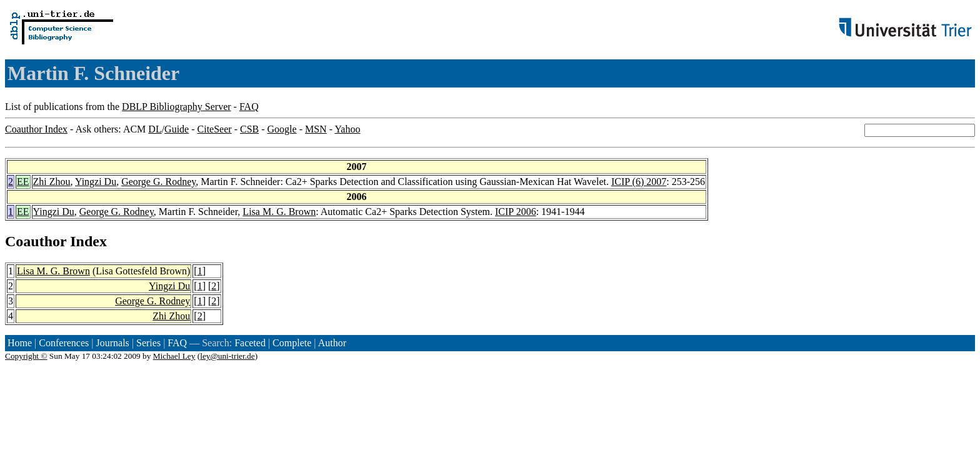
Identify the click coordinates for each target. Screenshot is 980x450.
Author (332, 343)
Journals (112, 343)
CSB (249, 129)
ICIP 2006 (516, 212)
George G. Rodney (158, 182)
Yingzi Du (96, 182)
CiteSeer (215, 129)
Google (282, 129)
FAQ (249, 107)
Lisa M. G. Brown (279, 212)
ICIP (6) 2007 (639, 182)
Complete (292, 343)
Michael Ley (174, 356)
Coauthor (36, 241)
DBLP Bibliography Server (177, 107)
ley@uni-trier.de (227, 356)
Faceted (250, 343)
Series (148, 343)
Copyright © (26, 356)
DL (155, 129)
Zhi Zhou (52, 182)
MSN (316, 129)
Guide (177, 129)
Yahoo (347, 129)
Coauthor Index (36, 129)
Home (20, 343)
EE (23, 182)
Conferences (64, 343)
